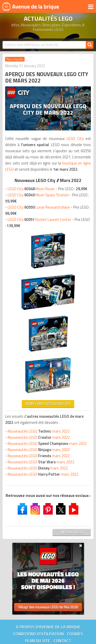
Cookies (75, 634)
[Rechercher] (90, 45)
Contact (62, 641)
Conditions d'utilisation (38, 634)
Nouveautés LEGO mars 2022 (39, 431)
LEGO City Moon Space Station (38, 195)
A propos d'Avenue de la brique (48, 627)
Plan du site (38, 641)
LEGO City (75, 139)
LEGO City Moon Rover (31, 189)
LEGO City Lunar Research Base (39, 207)
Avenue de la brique (31, 6)
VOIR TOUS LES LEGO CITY (48, 403)
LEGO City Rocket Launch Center (39, 219)
